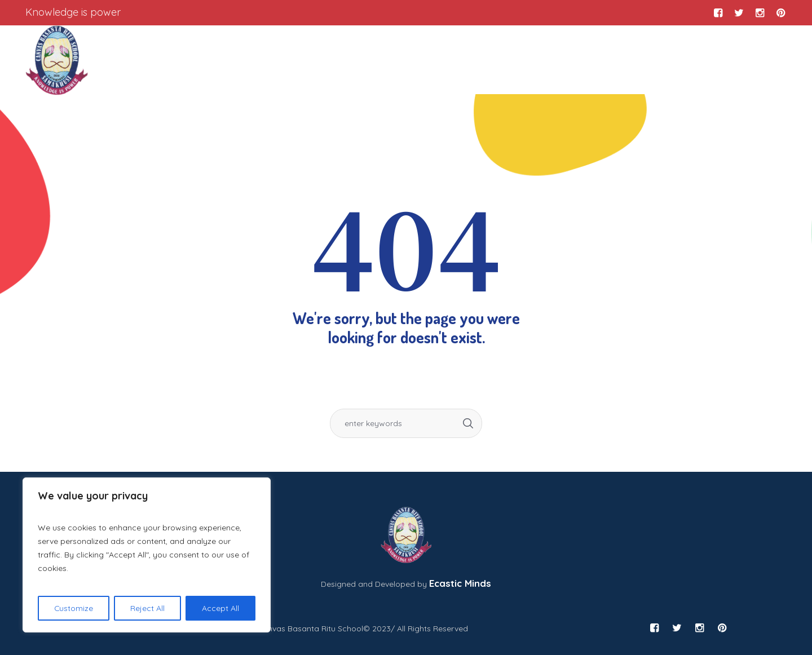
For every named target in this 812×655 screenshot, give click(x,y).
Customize (74, 608)
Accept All (220, 608)
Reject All (148, 608)
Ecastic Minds (460, 583)
